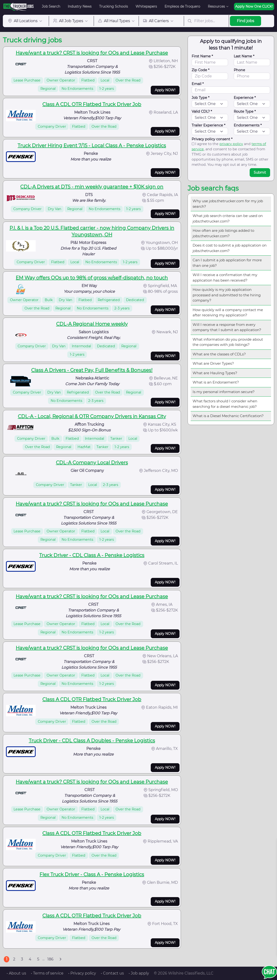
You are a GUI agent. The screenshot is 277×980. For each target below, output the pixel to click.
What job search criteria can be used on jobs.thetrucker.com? (228, 218)
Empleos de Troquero (182, 6)
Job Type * (201, 98)
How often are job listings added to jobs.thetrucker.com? (223, 233)
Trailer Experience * (209, 125)
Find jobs (245, 21)
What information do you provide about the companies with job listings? (228, 342)
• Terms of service (47, 973)
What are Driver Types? (213, 363)
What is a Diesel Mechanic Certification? (228, 416)
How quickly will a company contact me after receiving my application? (228, 313)
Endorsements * (248, 125)
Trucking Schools (114, 6)
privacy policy (231, 144)
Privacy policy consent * (212, 139)
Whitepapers (146, 6)
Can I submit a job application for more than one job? (227, 263)
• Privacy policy (82, 973)
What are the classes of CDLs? (219, 354)
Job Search (51, 6)
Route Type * (245, 111)
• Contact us (112, 973)
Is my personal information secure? (224, 392)
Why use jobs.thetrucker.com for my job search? (228, 204)
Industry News (80, 6)
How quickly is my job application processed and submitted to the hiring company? (227, 295)
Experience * (245, 98)
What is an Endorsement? (216, 382)
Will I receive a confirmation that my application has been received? (225, 278)
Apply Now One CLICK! (254, 6)
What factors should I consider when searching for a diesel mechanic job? (225, 404)
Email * (198, 84)
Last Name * (244, 56)
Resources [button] (216, 6)
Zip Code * (201, 70)
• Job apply (139, 973)
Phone (239, 70)
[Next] (60, 959)
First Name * (202, 56)
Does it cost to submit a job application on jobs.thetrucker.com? (230, 248)
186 (50, 959)
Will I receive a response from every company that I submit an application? (227, 327)
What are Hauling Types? (215, 373)
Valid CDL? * (202, 111)
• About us (16, 973)
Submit (260, 172)
